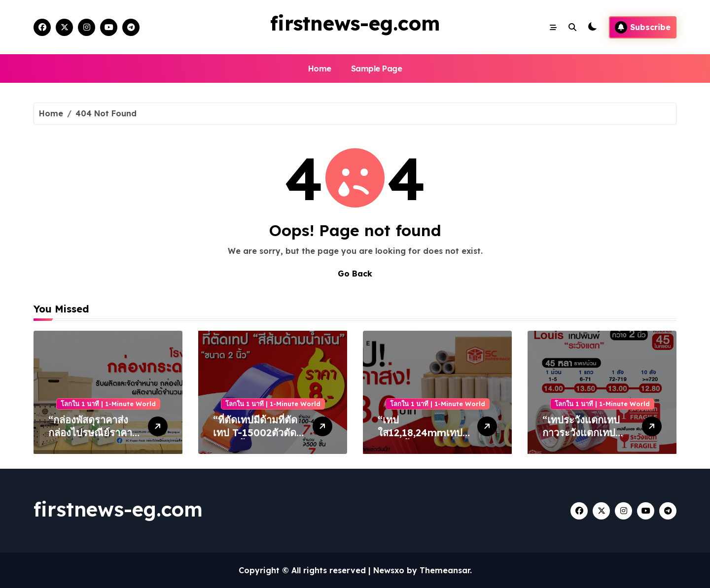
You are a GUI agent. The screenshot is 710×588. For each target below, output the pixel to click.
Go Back (355, 274)
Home (320, 69)
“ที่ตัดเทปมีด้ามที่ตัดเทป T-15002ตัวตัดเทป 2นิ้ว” (255, 432)
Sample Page (377, 69)
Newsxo (389, 570)
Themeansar (445, 570)
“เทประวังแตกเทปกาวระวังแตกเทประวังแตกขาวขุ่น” (581, 432)
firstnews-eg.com (355, 23)
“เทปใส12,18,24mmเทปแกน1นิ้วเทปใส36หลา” (420, 439)
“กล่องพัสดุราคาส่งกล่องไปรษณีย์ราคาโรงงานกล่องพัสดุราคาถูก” (90, 439)
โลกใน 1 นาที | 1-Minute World (108, 404)
